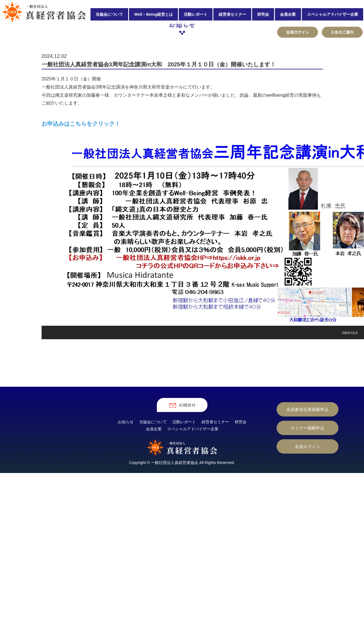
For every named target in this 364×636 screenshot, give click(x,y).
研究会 (263, 14)
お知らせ (126, 494)
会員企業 (288, 14)
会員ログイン (308, 519)
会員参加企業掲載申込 (308, 482)
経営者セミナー (232, 14)
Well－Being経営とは (153, 14)
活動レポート (196, 14)
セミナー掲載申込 (308, 500)
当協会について (109, 14)
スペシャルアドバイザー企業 (333, 14)
